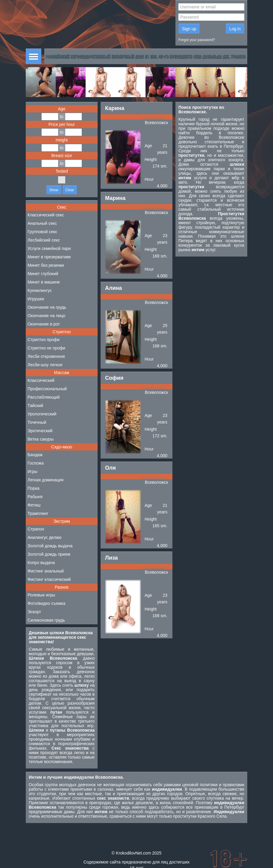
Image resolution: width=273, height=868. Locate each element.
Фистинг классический (49, 579)
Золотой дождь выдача (50, 546)
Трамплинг (38, 513)
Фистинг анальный (46, 571)
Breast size (62, 156)
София (114, 378)
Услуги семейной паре (49, 248)
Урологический (42, 414)
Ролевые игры (41, 595)
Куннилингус (40, 290)
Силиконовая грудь (46, 620)
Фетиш (34, 505)
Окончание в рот (44, 324)
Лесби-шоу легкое (45, 365)
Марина (115, 198)
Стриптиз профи (44, 340)
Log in (235, 29)
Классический (41, 380)
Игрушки (36, 299)
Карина (115, 108)
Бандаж (35, 455)
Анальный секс (42, 223)
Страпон (36, 529)
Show (54, 190)
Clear (70, 190)
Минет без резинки (46, 265)
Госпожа (36, 463)
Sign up (189, 29)
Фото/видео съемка (46, 603)
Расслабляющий (44, 397)
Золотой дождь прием (49, 554)
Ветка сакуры (41, 439)
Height (62, 140)
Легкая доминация (45, 480)
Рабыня (35, 497)
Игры (32, 471)
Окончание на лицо (46, 316)
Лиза (111, 558)
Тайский (35, 406)
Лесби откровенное (46, 356)
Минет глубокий (43, 274)
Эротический (40, 431)
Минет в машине (44, 282)
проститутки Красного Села (200, 816)
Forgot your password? (197, 40)
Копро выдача (41, 563)
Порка (34, 488)
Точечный (37, 422)
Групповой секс (42, 232)
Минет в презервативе (49, 257)
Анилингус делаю (44, 537)
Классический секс (46, 215)
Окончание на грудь (47, 307)
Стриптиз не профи (46, 348)
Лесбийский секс (44, 240)
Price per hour (62, 124)
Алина (113, 288)
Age (62, 109)
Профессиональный (47, 389)
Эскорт (34, 612)
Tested (62, 171)
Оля (110, 468)
